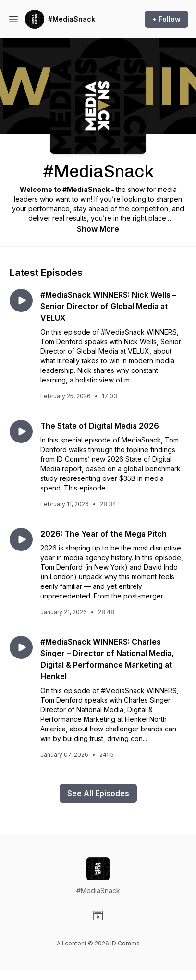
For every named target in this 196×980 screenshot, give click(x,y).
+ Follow (166, 19)
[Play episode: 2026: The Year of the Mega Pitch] (21, 539)
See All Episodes (98, 793)
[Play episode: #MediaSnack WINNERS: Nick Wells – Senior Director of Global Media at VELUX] (21, 300)
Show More (98, 229)
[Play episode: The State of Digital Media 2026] (21, 431)
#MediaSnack (72, 19)
